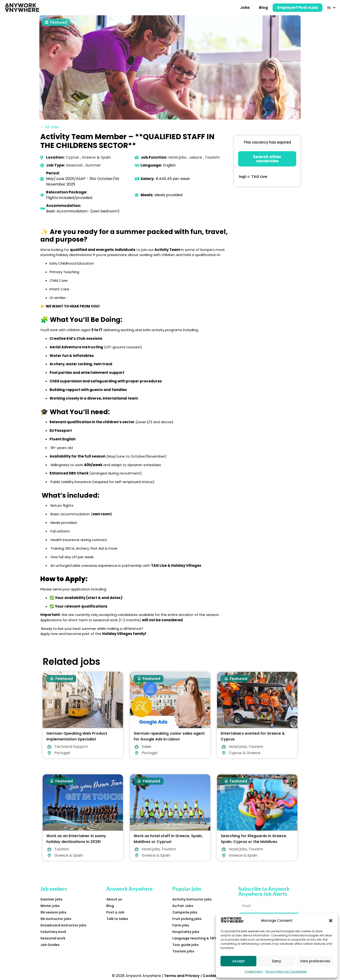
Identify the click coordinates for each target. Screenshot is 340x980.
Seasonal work (53, 938)
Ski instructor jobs (56, 919)
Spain (106, 157)
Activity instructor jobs (192, 899)
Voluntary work (53, 932)
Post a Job (115, 912)
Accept (239, 961)
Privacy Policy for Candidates (286, 972)
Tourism (212, 157)
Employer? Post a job (297, 8)
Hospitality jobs (186, 932)
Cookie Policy (254, 972)
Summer (93, 165)
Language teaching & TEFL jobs (199, 938)
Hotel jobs (177, 157)
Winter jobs (50, 906)
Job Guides (50, 945)
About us (114, 899)
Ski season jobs (53, 912)
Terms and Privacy (182, 976)
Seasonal (74, 165)
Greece (89, 157)
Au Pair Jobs (183, 906)
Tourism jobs (183, 951)
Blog (263, 8)
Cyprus (72, 157)
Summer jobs (51, 899)
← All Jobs (50, 127)
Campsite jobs (185, 912)
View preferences (315, 961)
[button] (331, 921)
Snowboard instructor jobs (63, 925)
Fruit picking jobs (187, 919)
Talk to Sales (117, 919)
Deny (277, 961)
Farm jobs (181, 925)
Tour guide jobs (186, 945)
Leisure (196, 157)
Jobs (245, 8)
